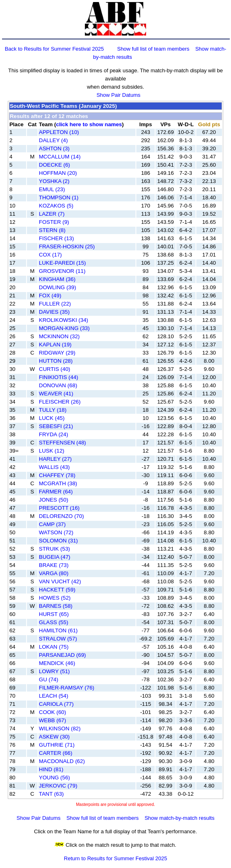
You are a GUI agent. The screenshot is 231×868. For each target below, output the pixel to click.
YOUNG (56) (54, 778)
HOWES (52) (55, 598)
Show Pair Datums (118, 95)
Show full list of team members (153, 49)
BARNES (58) (56, 606)
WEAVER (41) (56, 394)
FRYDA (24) (53, 434)
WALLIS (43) (54, 467)
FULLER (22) (55, 304)
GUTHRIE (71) (57, 745)
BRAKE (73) (54, 565)
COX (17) (50, 255)
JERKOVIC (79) (58, 786)
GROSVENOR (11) (62, 271)
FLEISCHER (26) (60, 402)
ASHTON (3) (54, 148)
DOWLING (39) (57, 287)
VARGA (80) (53, 573)
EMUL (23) (52, 189)
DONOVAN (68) (58, 385)
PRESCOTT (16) (59, 508)
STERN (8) (52, 230)
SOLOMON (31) (58, 541)
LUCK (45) (52, 418)
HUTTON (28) (56, 361)
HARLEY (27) (55, 459)
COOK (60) (52, 712)
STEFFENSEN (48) (62, 443)
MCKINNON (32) (59, 336)
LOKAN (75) (54, 647)
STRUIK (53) (54, 549)
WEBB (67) (52, 720)
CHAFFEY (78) (57, 475)
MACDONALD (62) (62, 761)
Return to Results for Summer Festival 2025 (116, 858)
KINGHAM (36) (57, 279)
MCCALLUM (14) (60, 157)
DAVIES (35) (54, 312)
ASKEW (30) (54, 737)
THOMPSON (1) (59, 197)
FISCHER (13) (56, 238)
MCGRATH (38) (58, 483)
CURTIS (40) (54, 369)
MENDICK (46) (57, 663)
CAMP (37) (52, 524)
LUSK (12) (51, 451)
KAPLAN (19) (55, 345)
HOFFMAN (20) (58, 173)
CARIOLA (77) (56, 704)
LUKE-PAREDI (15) (62, 263)
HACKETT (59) (57, 590)
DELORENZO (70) (61, 516)
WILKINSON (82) (60, 729)
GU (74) (48, 679)
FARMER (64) (56, 492)
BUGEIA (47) (54, 557)
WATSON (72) (56, 532)
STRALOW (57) (58, 639)
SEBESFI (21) (56, 426)
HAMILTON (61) (58, 630)
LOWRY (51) (54, 671)
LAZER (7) (52, 214)
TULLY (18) (53, 410)
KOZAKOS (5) (56, 206)
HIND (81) (51, 769)
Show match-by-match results (179, 818)
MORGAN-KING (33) (64, 328)
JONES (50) (53, 500)
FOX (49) (50, 296)
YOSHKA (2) (54, 181)
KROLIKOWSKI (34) (63, 320)
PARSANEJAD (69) (62, 655)
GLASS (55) (53, 622)
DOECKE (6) (54, 165)
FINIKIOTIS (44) (58, 377)
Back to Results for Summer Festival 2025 (54, 49)
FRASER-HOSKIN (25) (67, 247)
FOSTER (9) (54, 222)
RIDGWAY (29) (57, 353)
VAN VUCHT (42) (60, 581)
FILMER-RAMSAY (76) (67, 688)
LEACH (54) (53, 696)
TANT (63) (51, 794)
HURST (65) (54, 614)
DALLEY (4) (53, 140)
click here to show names (89, 124)
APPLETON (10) (59, 132)
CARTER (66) (56, 753)
